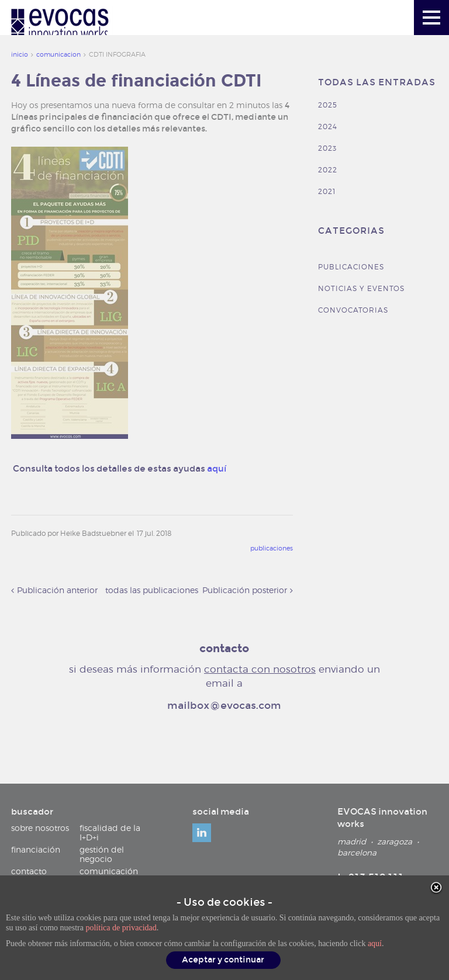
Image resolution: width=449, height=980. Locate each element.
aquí (375, 945)
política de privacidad (121, 929)
